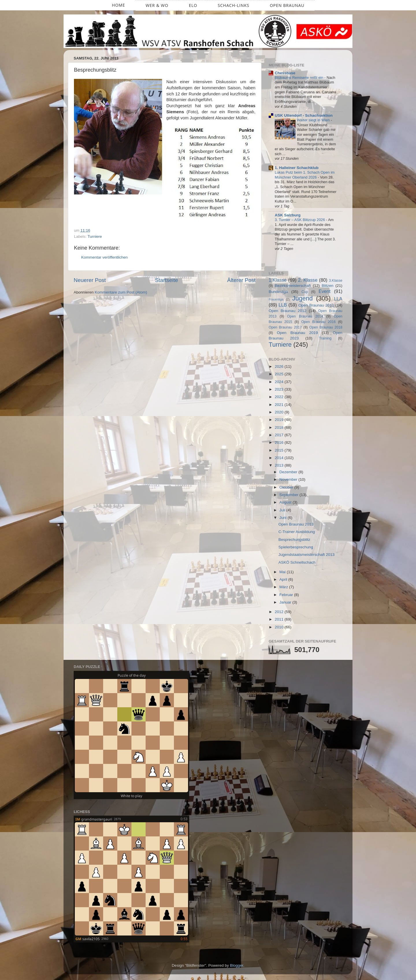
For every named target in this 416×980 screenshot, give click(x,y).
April (284, 579)
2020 (280, 412)
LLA (338, 299)
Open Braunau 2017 (285, 327)
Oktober (287, 487)
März (284, 587)
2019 (280, 420)
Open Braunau (287, 5)
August (286, 502)
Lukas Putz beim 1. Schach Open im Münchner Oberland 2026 (305, 175)
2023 (280, 389)
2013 (280, 465)
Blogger (237, 965)
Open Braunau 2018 (326, 327)
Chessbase (285, 73)
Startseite (166, 280)
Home (118, 5)
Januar (286, 602)
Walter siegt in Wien (314, 120)
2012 (280, 612)
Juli (283, 510)
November (289, 479)
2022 (280, 397)
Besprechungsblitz (294, 540)
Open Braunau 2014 (305, 316)
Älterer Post (241, 280)
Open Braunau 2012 (288, 311)
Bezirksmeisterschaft (293, 286)
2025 (280, 374)
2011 (280, 619)
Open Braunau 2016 (318, 322)
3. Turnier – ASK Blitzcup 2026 (300, 220)
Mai (283, 572)
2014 (280, 458)
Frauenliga (276, 299)
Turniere (95, 236)
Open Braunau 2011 (316, 305)
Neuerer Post (90, 280)
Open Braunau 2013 (296, 524)
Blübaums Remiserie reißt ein (300, 78)
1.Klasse (278, 280)
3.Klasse (336, 281)
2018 (280, 427)
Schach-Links (234, 5)
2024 (280, 382)
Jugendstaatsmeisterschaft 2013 (307, 555)
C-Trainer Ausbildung (297, 532)
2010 (280, 627)
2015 (280, 450)
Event (325, 291)
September (289, 495)
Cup (305, 292)
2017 (280, 435)
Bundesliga (278, 292)
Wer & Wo (157, 5)
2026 (280, 366)
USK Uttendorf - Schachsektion (304, 115)
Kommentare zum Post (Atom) (121, 292)
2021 (280, 405)
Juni (284, 518)
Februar (287, 595)
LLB (283, 305)
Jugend (303, 298)
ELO (193, 5)
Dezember (289, 472)
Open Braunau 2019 (297, 333)
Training (325, 338)
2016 (280, 442)
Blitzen (328, 286)
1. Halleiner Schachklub (297, 168)
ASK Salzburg (288, 215)
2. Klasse (308, 280)
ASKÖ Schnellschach (297, 562)
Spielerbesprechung (296, 547)
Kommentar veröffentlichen (104, 257)
